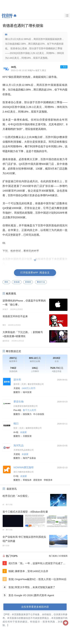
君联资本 (38, 480)
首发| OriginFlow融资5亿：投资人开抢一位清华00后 (37, 579)
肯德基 (17, 282)
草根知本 (27, 480)
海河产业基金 (29, 458)
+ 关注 (64, 67)
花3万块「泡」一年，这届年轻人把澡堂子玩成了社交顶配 (37, 564)
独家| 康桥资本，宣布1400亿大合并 (28, 571)
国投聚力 (27, 414)
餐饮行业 (41, 282)
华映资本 (48, 480)
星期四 (28, 282)
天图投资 (27, 436)
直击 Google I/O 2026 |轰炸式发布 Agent (31, 595)
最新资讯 (12, 489)
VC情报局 (63, 556)
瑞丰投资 (27, 392)
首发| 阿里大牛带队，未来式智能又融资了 (32, 587)
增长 (6, 282)
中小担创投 (39, 414)
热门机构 (53, 556)
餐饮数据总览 (13, 351)
